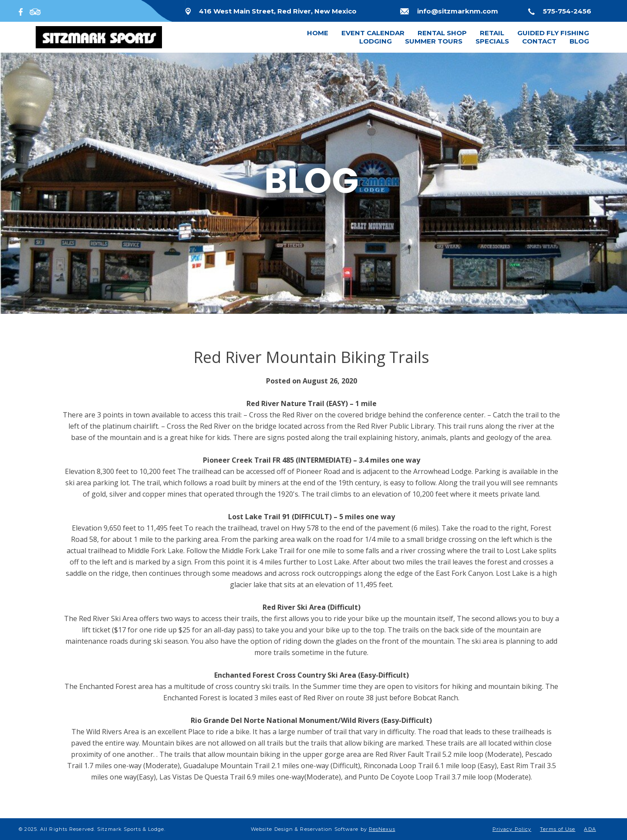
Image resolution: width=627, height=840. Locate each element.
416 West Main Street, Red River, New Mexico (278, 11)
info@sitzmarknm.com (458, 11)
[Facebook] (23, 11)
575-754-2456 (567, 11)
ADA (590, 829)
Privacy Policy (512, 829)
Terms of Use (558, 829)
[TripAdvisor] (35, 11)
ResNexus (382, 829)
